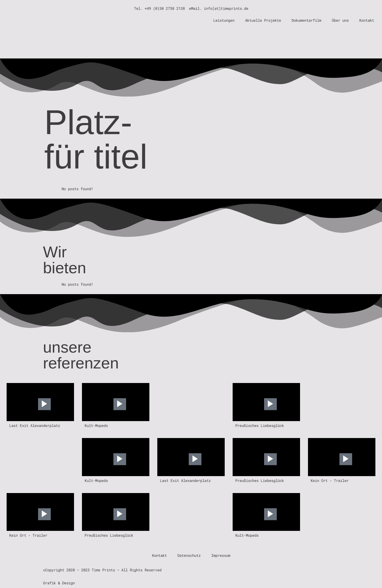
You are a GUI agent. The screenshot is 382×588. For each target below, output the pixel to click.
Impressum (221, 555)
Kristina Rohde (92, 583)
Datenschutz (189, 555)
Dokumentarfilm (306, 20)
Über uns (340, 20)
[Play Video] (44, 404)
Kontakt (367, 20)
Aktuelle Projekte (263, 20)
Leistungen (224, 20)
